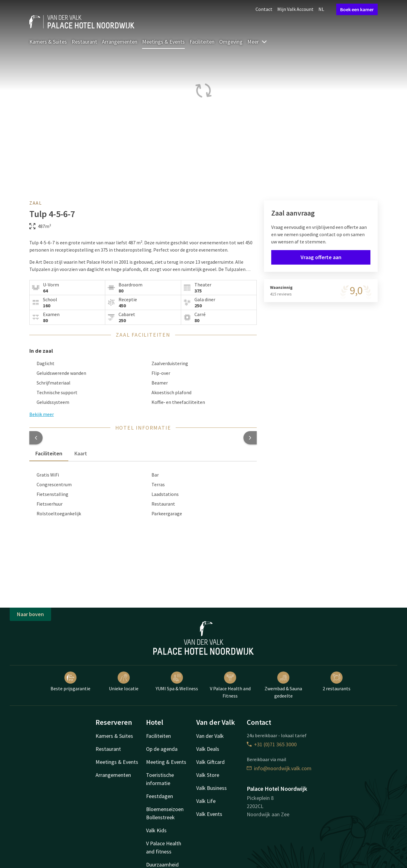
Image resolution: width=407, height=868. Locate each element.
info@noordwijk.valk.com (279, 768)
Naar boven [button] (30, 614)
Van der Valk (210, 736)
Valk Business (212, 788)
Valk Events (209, 814)
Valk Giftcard (210, 762)
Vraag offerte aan (321, 257)
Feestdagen (160, 796)
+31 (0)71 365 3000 (272, 744)
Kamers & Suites (48, 42)
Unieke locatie (124, 682)
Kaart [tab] (81, 453)
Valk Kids (156, 830)
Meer (257, 42)
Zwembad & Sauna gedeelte (283, 685)
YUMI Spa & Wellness (177, 682)
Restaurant (84, 42)
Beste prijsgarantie (70, 682)
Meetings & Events (163, 42)
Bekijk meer (42, 414)
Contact (264, 9)
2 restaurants (337, 682)
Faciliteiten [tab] (49, 453)
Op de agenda (162, 749)
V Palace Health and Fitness (230, 685)
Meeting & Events (166, 762)
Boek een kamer (357, 9)
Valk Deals (208, 749)
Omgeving (231, 42)
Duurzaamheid (162, 865)
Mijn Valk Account (295, 9)
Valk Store (208, 775)
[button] (36, 438)
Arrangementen (120, 42)
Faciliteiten (202, 42)
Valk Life (206, 801)
